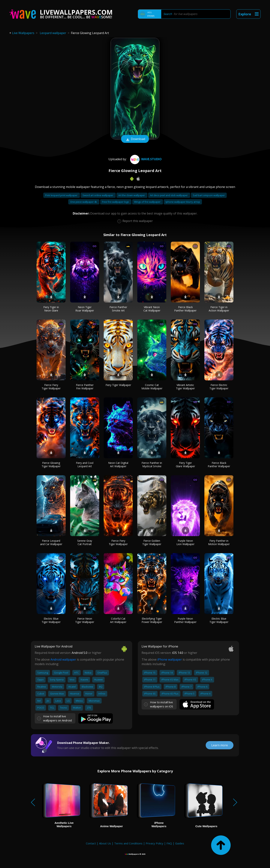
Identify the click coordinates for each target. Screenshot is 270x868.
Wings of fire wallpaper (148, 202)
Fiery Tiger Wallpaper (118, 385)
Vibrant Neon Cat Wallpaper (152, 309)
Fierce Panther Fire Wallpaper (85, 387)
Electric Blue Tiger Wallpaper (51, 620)
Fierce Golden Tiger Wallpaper (152, 542)
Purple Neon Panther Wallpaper (185, 620)
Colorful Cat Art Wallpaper (118, 620)
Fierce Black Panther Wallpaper (185, 309)
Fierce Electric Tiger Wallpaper (219, 387)
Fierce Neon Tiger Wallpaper (85, 620)
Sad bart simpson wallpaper (209, 195)
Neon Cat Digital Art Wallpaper (118, 465)
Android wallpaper (63, 659)
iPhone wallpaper (170, 659)
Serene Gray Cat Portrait (85, 542)
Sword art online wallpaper (98, 195)
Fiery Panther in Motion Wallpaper (219, 542)
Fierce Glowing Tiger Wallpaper (51, 465)
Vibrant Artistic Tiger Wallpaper (185, 387)
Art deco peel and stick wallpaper (169, 195)
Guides (180, 843)
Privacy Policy (154, 843)
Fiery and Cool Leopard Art (85, 465)
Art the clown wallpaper (132, 195)
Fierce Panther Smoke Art (118, 309)
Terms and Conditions (128, 843)
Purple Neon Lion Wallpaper (185, 542)
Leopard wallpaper (53, 33)
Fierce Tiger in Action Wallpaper (219, 309)
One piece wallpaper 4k (84, 202)
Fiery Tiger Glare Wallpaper (185, 465)
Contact (91, 843)
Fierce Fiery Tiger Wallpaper (51, 387)
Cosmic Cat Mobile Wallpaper (152, 387)
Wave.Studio (145, 159)
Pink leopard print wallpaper (62, 195)
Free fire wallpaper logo (116, 202)
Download (135, 139)
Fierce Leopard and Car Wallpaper (51, 542)
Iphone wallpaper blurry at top (183, 202)
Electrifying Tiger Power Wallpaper (152, 620)
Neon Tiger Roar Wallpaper (85, 309)
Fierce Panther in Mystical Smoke (152, 465)
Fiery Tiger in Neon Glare (51, 309)
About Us (105, 843)
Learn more (220, 745)
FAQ (169, 843)
